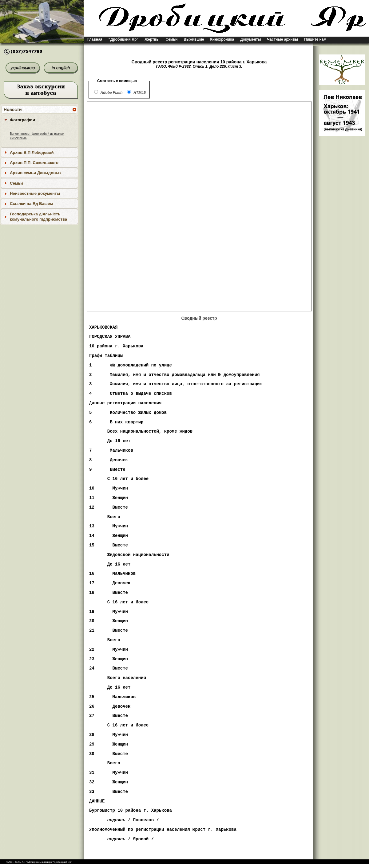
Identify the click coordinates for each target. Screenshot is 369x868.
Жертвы (152, 39)
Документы (250, 39)
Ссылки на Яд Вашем (31, 204)
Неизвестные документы (35, 193)
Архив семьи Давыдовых (36, 173)
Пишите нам (315, 39)
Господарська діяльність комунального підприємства (38, 217)
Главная (95, 39)
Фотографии (22, 120)
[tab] (39, 120)
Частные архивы (283, 39)
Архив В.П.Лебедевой (32, 152)
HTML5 (140, 93)
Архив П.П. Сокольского (34, 163)
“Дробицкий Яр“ (123, 39)
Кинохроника (222, 39)
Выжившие (194, 39)
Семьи (171, 39)
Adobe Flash (111, 93)
